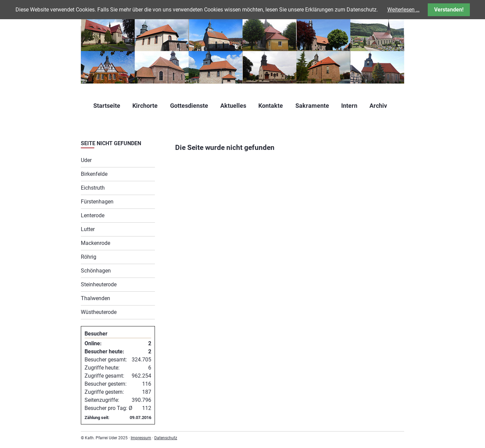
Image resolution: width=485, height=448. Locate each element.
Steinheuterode (99, 284)
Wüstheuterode (99, 312)
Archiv (378, 106)
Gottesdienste (189, 106)
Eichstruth (93, 188)
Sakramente (312, 106)
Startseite (107, 106)
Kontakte (271, 106)
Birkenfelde (94, 174)
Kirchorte (145, 106)
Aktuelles (233, 106)
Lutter (88, 229)
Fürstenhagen (97, 202)
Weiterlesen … (403, 10)
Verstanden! (449, 10)
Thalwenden (95, 298)
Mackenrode (95, 243)
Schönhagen (96, 271)
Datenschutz (166, 438)
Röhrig (89, 257)
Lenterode (93, 215)
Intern (349, 106)
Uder (86, 160)
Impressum (141, 438)
